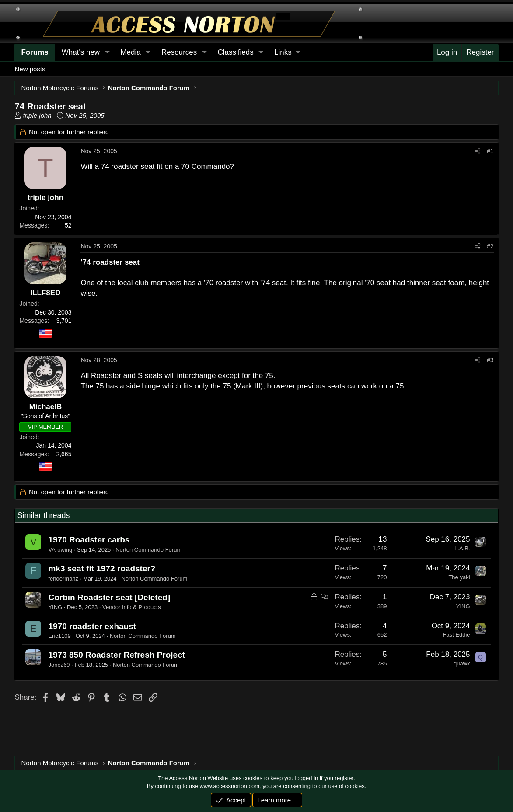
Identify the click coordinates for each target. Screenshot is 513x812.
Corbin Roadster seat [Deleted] (109, 597)
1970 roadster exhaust (92, 626)
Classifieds (236, 52)
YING (55, 607)
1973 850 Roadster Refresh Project (117, 655)
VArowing (60, 550)
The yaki (459, 577)
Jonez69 (59, 665)
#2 (490, 246)
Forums (35, 52)
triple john (37, 115)
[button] (287, 52)
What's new (81, 52)
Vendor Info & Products (132, 607)
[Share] (478, 151)
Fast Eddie (456, 635)
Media (130, 52)
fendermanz (63, 579)
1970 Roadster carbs (89, 540)
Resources (179, 52)
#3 (490, 360)
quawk (462, 663)
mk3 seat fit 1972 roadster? (102, 569)
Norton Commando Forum (148, 550)
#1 (490, 151)
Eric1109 (59, 636)
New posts (30, 69)
